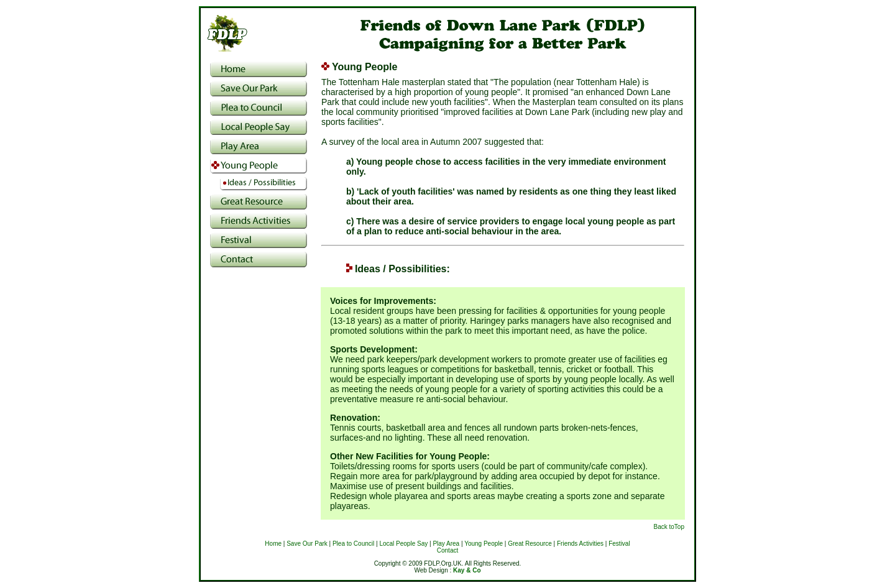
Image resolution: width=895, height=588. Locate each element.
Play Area (446, 544)
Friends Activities (580, 544)
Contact (447, 550)
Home (273, 544)
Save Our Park (307, 544)
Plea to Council (353, 544)
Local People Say (403, 544)
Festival (619, 544)
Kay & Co (467, 570)
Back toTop (669, 527)
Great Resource (530, 544)
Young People (484, 544)
